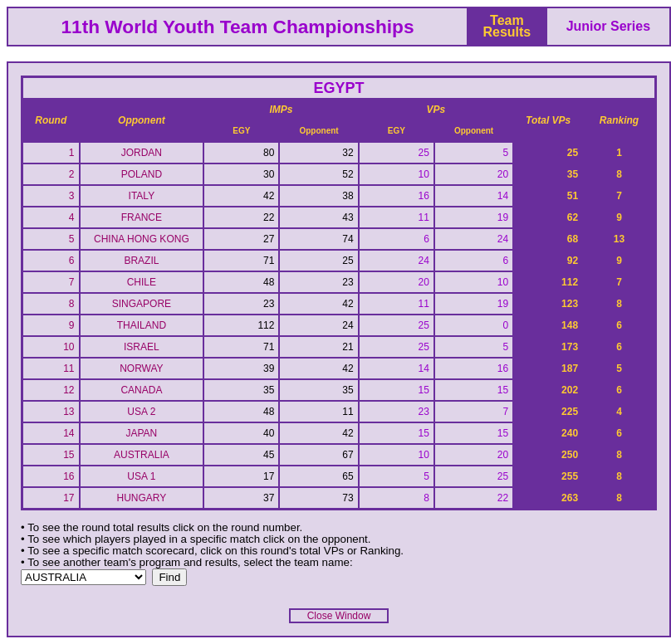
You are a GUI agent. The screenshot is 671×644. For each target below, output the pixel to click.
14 (69, 433)
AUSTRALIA (142, 455)
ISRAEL (142, 347)
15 (69, 455)
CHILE (142, 282)
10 (69, 347)
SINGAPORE (142, 304)
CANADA (141, 390)
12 (69, 390)
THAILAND (142, 325)
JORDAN (142, 153)
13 (69, 412)
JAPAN (141, 433)
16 (69, 476)
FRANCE (142, 217)
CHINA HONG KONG (142, 239)
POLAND (142, 174)
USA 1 (141, 476)
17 (69, 498)
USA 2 (141, 412)
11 (69, 368)
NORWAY (141, 368)
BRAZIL (141, 261)
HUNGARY (141, 498)
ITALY (142, 196)
